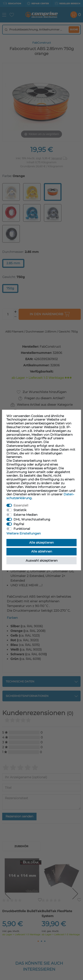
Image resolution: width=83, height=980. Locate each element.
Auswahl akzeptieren (42, 561)
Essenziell (21, 505)
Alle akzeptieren (41, 542)
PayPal (19, 524)
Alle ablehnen (42, 551)
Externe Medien (25, 515)
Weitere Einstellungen (24, 533)
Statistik (20, 510)
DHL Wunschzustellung (32, 519)
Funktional (22, 529)
